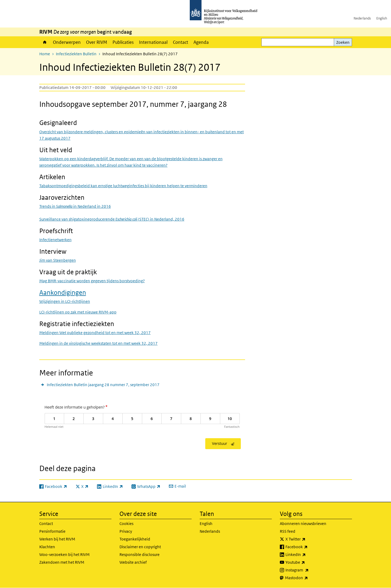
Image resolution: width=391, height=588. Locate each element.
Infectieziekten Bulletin (76, 54)
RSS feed (288, 531)
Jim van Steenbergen (58, 260)
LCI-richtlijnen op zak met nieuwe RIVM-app (78, 312)
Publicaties (123, 42)
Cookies (126, 524)
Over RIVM (97, 42)
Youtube (307, 562)
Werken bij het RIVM (57, 539)
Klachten (47, 547)
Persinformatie (52, 531)
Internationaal (153, 42)
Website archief (133, 562)
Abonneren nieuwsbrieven (303, 524)
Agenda (201, 42)
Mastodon (308, 578)
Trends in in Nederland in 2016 (75, 206)
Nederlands (362, 18)
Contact (181, 42)
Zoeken (343, 42)
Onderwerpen (67, 42)
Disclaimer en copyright (140, 547)
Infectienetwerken (55, 240)
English (382, 18)
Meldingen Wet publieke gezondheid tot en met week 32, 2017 (95, 333)
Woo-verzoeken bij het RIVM (64, 554)
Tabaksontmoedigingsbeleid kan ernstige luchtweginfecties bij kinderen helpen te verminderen (123, 186)
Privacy (126, 531)
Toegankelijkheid (135, 539)
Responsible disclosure (140, 554)
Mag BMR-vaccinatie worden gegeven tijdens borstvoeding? (92, 281)
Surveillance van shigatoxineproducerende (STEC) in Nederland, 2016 (112, 219)
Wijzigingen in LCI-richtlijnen (65, 301)
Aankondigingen (63, 292)
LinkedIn (307, 555)
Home (45, 42)
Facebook (308, 547)
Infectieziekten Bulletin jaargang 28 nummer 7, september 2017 (103, 385)
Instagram (309, 570)
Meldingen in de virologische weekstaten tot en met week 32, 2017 (98, 343)
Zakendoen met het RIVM (62, 562)
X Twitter (307, 539)
